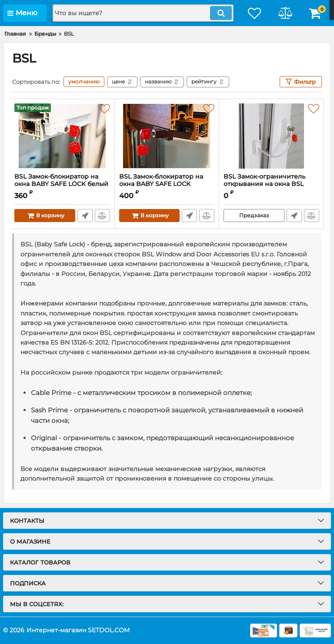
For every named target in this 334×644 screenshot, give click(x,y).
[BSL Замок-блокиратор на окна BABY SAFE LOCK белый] (62, 136)
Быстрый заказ (85, 216)
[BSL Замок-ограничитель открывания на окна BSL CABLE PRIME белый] (271, 136)
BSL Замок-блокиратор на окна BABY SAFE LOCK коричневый (161, 184)
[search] (143, 13)
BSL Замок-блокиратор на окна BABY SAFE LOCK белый (61, 180)
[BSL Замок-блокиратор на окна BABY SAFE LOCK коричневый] (167, 136)
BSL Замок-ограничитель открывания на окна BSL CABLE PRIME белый (264, 184)
